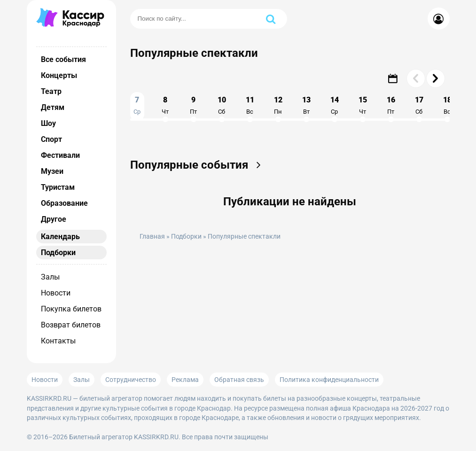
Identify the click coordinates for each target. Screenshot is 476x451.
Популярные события (199, 165)
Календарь (60, 237)
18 (447, 105)
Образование (64, 203)
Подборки (58, 253)
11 (250, 105)
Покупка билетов (71, 309)
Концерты (59, 75)
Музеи (52, 171)
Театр (51, 91)
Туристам (58, 187)
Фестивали (60, 155)
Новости (56, 293)
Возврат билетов (71, 325)
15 (363, 105)
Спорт (51, 139)
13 (306, 105)
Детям (53, 107)
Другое (54, 219)
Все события (63, 59)
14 (335, 105)
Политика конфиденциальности (329, 380)
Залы (50, 277)
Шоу (48, 123)
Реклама (185, 380)
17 (419, 105)
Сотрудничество (131, 380)
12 (278, 105)
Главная (152, 237)
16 (391, 105)
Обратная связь (239, 380)
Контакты (58, 341)
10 (222, 105)
